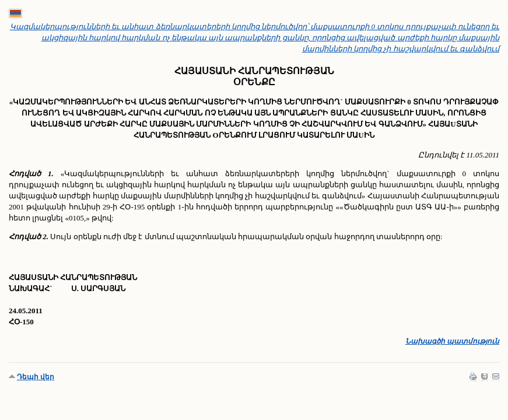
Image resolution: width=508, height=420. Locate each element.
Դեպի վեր (36, 377)
